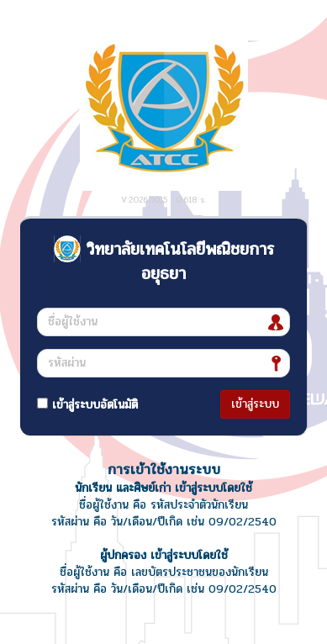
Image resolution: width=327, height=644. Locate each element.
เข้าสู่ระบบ (255, 404)
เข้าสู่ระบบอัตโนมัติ (87, 405)
